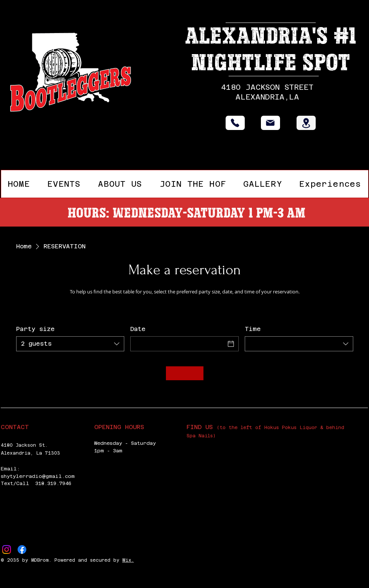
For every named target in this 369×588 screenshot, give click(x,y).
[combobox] (70, 344)
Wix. (128, 560)
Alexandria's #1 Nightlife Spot (271, 49)
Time (253, 329)
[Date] (178, 344)
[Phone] (235, 123)
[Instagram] (7, 549)
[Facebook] (22, 549)
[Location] (306, 123)
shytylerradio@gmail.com (38, 476)
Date (138, 329)
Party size (35, 329)
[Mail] (270, 123)
